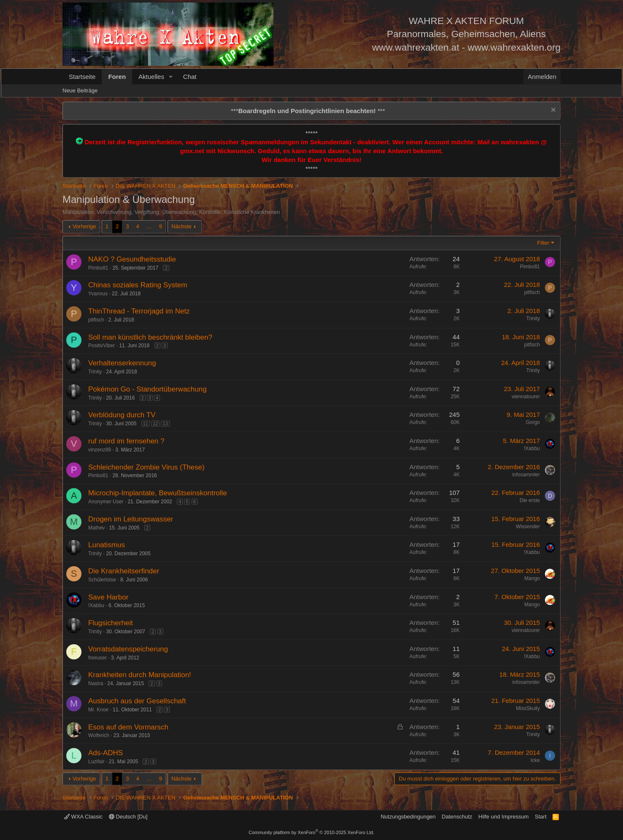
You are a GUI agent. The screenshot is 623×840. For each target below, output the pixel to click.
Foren (117, 77)
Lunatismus (107, 545)
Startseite (82, 77)
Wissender (528, 527)
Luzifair (96, 762)
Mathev (96, 528)
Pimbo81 (98, 268)
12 (155, 424)
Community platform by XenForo (311, 832)
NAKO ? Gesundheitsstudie (132, 259)
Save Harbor (108, 597)
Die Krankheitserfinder (124, 571)
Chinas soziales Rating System (138, 285)
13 (165, 424)
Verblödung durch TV (122, 415)
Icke (535, 760)
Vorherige (84, 226)
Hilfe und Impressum (503, 817)
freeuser (98, 658)
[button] (171, 77)
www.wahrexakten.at (416, 47)
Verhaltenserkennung (122, 363)
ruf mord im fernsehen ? (126, 441)
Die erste (530, 500)
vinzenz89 (100, 450)
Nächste (181, 226)
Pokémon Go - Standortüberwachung (148, 389)
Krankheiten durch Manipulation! (140, 675)
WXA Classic (83, 817)
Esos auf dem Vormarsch (128, 727)
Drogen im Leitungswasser (131, 519)
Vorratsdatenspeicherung (128, 649)
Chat (190, 77)
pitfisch (532, 292)
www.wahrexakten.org (514, 47)
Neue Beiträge (80, 90)
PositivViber (102, 346)
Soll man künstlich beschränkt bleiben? (150, 337)
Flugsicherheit (111, 623)
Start (540, 817)
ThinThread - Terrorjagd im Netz (139, 311)
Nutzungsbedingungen (408, 817)
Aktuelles (151, 77)
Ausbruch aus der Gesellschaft (137, 701)
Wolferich (99, 735)
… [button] (149, 226)
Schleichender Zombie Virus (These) (146, 467)
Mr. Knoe (98, 710)
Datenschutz (457, 817)
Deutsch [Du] (128, 817)
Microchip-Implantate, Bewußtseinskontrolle (158, 493)
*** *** (308, 111)
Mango (532, 578)
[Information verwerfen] (552, 111)
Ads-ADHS (106, 753)
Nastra (96, 683)
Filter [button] (543, 243)
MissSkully (528, 708)
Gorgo (533, 422)
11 (146, 424)
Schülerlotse (102, 580)
